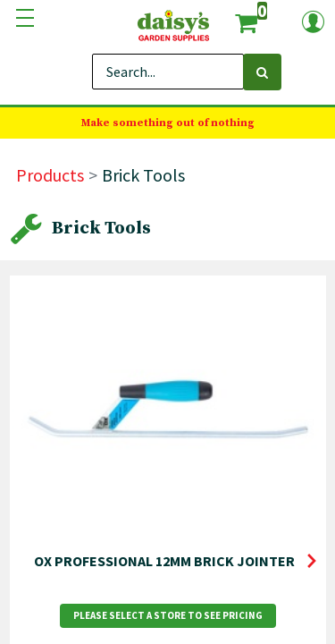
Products (50, 175)
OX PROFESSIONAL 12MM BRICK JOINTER (164, 561)
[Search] (262, 72)
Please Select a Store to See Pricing (168, 615)
